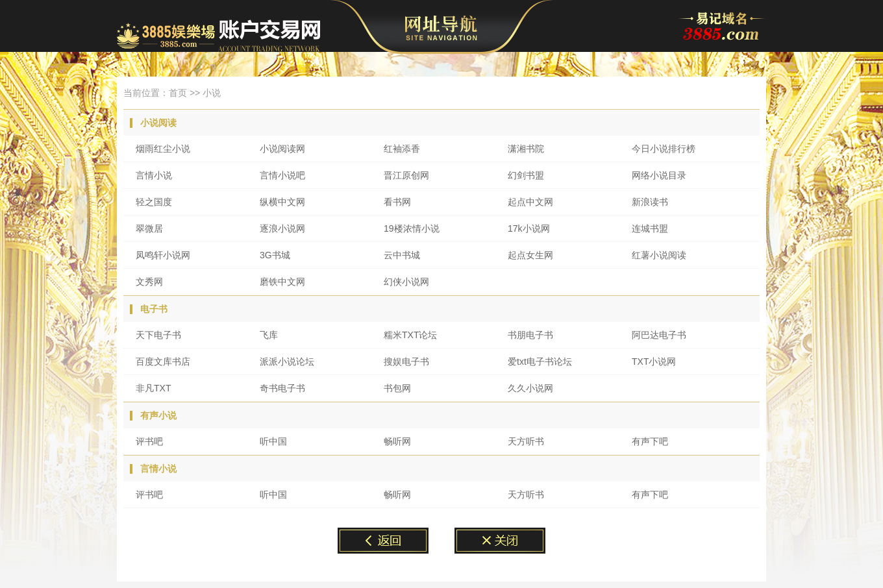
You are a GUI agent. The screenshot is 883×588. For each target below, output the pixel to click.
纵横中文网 (282, 202)
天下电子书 (158, 335)
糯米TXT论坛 (410, 335)
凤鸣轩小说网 (163, 255)
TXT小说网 (654, 361)
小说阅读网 (282, 149)
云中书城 (402, 255)
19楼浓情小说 (412, 228)
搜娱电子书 (406, 361)
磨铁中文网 (282, 282)
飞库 (269, 335)
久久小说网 (530, 388)
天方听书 (526, 441)
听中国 (273, 441)
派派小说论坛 (287, 361)
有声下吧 (650, 441)
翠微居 (149, 228)
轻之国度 (154, 202)
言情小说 (154, 175)
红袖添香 (402, 149)
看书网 (397, 202)
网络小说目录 (659, 175)
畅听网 (397, 441)
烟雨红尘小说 (163, 149)
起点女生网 (530, 255)
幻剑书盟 (526, 175)
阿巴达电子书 (659, 335)
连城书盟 (650, 228)
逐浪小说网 (282, 228)
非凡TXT (153, 388)
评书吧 (149, 441)
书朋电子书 (530, 335)
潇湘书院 (526, 149)
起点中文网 (530, 202)
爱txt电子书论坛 (540, 361)
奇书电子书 (282, 388)
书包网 (397, 388)
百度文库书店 (163, 361)
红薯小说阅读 (659, 255)
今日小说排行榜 (664, 149)
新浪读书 (650, 202)
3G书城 (275, 255)
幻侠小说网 (406, 282)
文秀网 (149, 282)
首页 (178, 93)
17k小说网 (529, 228)
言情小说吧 (282, 175)
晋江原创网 (406, 175)
